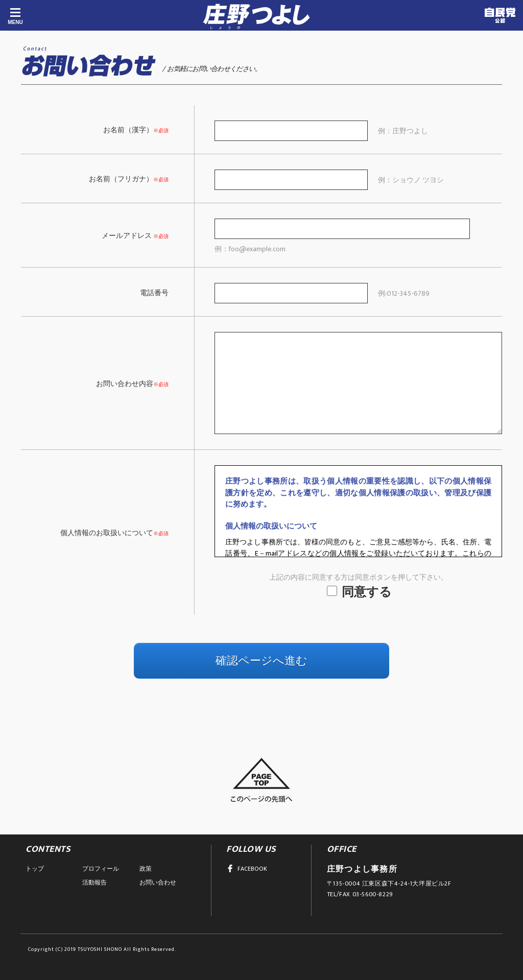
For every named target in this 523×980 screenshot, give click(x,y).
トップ (35, 869)
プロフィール (101, 869)
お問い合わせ (158, 882)
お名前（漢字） (128, 130)
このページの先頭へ (261, 780)
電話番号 (154, 293)
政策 (146, 869)
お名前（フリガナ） (121, 179)
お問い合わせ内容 (125, 384)
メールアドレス (127, 236)
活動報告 (94, 882)
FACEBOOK (247, 869)
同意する (359, 592)
